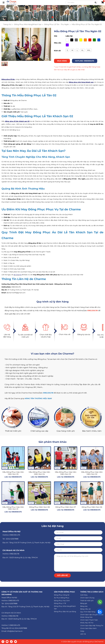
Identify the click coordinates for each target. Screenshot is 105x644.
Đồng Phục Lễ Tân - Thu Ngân (57, 24)
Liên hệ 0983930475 (13, 477)
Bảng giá (84, 603)
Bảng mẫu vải (85, 609)
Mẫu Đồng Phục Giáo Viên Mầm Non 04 (39, 473)
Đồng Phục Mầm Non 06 (92, 507)
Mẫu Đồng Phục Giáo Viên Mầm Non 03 (66, 473)
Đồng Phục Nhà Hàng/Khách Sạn (28, 24)
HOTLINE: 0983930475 (85, 61)
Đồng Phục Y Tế (60, 603)
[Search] (81, 3)
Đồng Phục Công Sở (62, 595)
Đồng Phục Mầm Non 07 (66, 507)
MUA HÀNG (62, 61)
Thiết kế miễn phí (87, 601)
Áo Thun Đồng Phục (62, 598)
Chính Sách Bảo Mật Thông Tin (92, 626)
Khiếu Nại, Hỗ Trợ (87, 623)
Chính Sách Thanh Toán (89, 620)
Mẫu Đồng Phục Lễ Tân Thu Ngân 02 (87, 24)
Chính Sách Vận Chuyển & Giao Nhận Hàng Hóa (92, 616)
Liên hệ (83, 634)
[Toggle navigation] (4, 3)
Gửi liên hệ (62, 575)
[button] (52, 17)
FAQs (82, 631)
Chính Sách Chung (87, 598)
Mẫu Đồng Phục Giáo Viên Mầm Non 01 (13, 508)
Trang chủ (7, 24)
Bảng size (84, 606)
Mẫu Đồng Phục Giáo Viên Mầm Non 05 (13, 473)
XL (82, 50)
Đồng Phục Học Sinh (62, 601)
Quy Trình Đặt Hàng (88, 612)
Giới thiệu (84, 595)
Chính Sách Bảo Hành (88, 628)
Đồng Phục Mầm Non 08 (39, 507)
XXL (89, 50)
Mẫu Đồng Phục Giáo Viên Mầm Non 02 (92, 473)
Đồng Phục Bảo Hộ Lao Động (65, 612)
